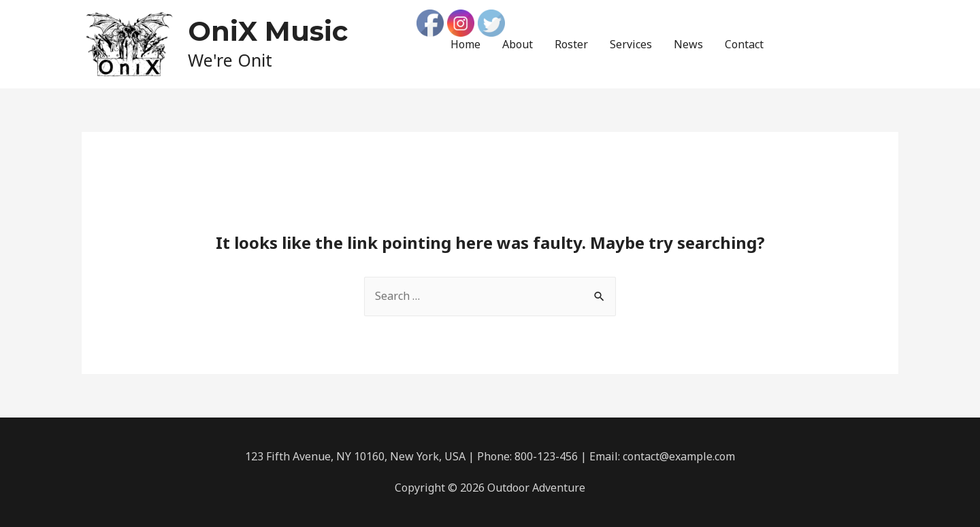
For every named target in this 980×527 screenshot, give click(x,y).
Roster (571, 44)
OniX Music (268, 31)
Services (631, 44)
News (688, 44)
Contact (744, 44)
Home (465, 44)
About (518, 44)
